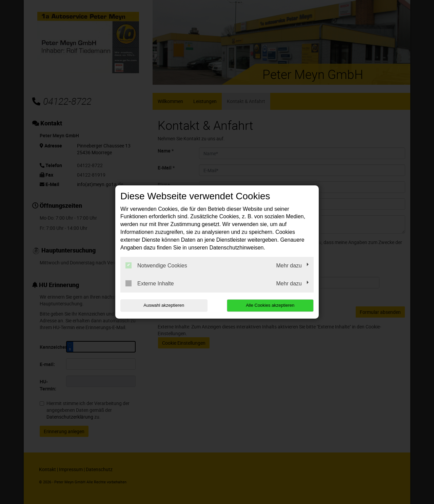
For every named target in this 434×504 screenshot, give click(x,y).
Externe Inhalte (150, 283)
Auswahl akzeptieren (164, 305)
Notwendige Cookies (156, 265)
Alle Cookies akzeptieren (270, 305)
